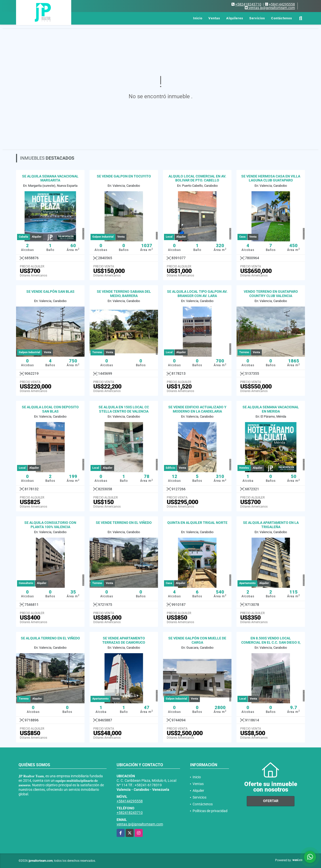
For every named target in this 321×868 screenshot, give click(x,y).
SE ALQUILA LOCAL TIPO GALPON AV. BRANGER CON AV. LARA (197, 294)
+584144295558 (282, 4)
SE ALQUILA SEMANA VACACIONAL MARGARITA (50, 178)
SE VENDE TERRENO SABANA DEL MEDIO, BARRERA (124, 294)
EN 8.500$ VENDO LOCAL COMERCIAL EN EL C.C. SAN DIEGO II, (271, 640)
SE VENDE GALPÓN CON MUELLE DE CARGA (197, 640)
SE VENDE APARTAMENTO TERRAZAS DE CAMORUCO (124, 640)
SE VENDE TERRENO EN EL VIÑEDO (124, 523)
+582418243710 (248, 4)
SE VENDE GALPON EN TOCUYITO (124, 176)
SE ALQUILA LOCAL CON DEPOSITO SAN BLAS (50, 409)
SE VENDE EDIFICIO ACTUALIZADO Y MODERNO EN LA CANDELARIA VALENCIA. (197, 411)
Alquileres (235, 18)
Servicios (257, 18)
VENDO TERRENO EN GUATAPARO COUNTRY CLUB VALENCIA (271, 294)
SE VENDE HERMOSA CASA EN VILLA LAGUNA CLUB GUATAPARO (271, 178)
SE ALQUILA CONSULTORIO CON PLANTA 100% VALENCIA (50, 525)
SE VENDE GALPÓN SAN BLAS (50, 292)
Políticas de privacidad (210, 811)
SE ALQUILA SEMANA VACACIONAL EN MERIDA (271, 409)
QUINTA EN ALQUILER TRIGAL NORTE (197, 523)
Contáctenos (282, 18)
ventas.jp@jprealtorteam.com (140, 824)
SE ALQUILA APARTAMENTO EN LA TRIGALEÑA (271, 525)
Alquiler (198, 791)
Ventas (214, 18)
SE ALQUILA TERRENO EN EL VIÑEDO (50, 638)
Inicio (198, 18)
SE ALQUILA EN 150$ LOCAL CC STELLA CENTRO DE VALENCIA (124, 409)
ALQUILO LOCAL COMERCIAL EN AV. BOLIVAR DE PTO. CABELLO (197, 178)
